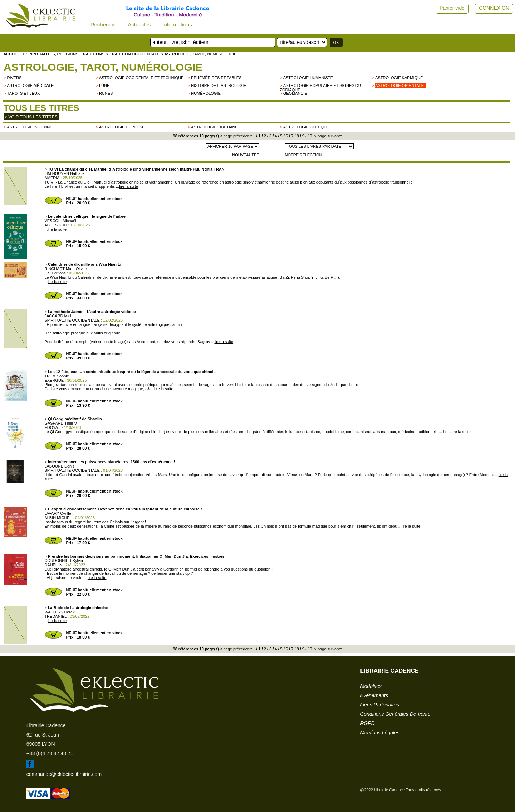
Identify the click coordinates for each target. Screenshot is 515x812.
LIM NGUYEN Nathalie (64, 173)
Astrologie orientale (399, 85)
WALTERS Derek (59, 612)
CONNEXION (494, 8)
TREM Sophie (57, 376)
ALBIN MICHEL (58, 518)
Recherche (104, 25)
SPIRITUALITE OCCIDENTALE (72, 320)
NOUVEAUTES (246, 155)
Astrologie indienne (30, 127)
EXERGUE (54, 380)
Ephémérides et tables (216, 78)
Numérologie (206, 93)
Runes (106, 93)
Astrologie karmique (399, 78)
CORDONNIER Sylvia (64, 561)
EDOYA (51, 427)
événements (374, 695)
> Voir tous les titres (31, 117)
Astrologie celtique (306, 127)
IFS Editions (55, 273)
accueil (12, 54)
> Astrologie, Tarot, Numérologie (199, 54)
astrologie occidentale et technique (141, 78)
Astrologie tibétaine (214, 127)
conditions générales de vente (395, 714)
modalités (371, 686)
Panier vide (452, 8)
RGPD (367, 723)
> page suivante (327, 136)
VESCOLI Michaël (60, 221)
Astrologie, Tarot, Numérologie (103, 67)
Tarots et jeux (23, 93)
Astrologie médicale (30, 85)
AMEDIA (52, 178)
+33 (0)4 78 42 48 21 (50, 753)
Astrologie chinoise (122, 127)
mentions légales (380, 733)
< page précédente (236, 136)
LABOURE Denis (59, 466)
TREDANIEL (55, 616)
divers (14, 78)
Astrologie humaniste (308, 78)
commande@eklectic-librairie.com (64, 774)
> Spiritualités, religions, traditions (63, 54)
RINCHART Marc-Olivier (66, 269)
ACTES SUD (56, 225)
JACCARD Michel (60, 316)
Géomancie (295, 93)
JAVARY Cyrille (58, 513)
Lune (104, 85)
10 (309, 136)
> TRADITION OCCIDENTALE (133, 54)
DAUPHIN (53, 565)
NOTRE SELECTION (304, 155)
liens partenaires (380, 705)
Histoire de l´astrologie (219, 85)
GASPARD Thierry (60, 423)
